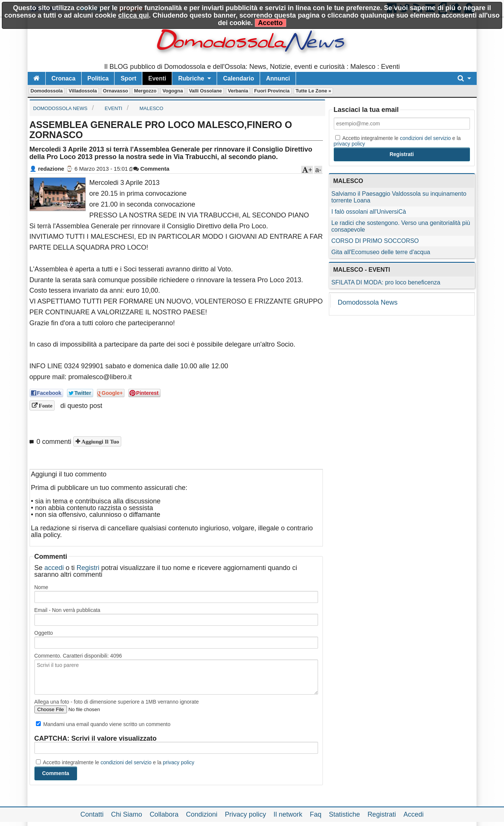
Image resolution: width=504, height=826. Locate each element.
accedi (54, 568)
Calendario (239, 78)
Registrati (382, 814)
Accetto (271, 23)
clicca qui (134, 15)
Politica (98, 78)
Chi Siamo (127, 814)
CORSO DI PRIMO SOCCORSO (375, 241)
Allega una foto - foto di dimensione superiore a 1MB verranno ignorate (117, 702)
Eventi (157, 78)
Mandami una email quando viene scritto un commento (103, 724)
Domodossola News (368, 302)
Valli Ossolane (205, 91)
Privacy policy (245, 814)
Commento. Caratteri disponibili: (78, 656)
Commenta (151, 169)
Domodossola (47, 91)
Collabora (164, 814)
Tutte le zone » (313, 91)
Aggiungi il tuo (100, 441)
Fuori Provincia (272, 91)
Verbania (238, 91)
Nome (41, 587)
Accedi (413, 814)
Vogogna (173, 91)
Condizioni (202, 814)
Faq (316, 814)
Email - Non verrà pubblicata (68, 610)
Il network (288, 814)
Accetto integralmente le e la (115, 762)
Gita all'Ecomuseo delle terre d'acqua (381, 252)
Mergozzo (145, 91)
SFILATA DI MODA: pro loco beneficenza (386, 282)
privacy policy (178, 762)
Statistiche (344, 814)
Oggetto (44, 633)
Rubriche (191, 78)
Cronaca (64, 78)
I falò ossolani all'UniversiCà (369, 212)
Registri (88, 568)
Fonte (45, 406)
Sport (128, 78)
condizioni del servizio (126, 762)
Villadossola (83, 91)
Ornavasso (115, 91)
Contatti (92, 814)
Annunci (278, 78)
